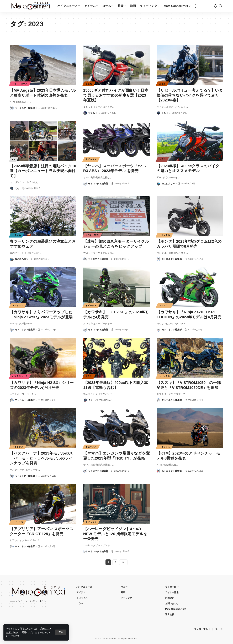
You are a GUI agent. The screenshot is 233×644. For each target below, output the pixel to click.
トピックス (91, 159)
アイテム (17, 235)
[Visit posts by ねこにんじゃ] (158, 184)
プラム (91, 113)
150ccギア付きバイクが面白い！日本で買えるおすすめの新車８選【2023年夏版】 (116, 95)
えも (164, 113)
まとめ (89, 84)
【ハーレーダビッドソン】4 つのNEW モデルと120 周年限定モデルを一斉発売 (115, 534)
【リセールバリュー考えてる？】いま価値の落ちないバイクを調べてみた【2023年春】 (190, 95)
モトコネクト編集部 (25, 108)
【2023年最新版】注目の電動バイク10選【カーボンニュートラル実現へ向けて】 (43, 171)
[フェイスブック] (212, 629)
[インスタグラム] (221, 629)
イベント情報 (92, 235)
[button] (61, 632)
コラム (162, 159)
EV (14, 159)
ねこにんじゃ (168, 184)
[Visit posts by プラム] (85, 113)
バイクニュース (20, 84)
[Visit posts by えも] (158, 113)
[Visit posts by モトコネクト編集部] (12, 108)
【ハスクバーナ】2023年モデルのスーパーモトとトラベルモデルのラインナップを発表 (41, 458)
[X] (216, 629)
